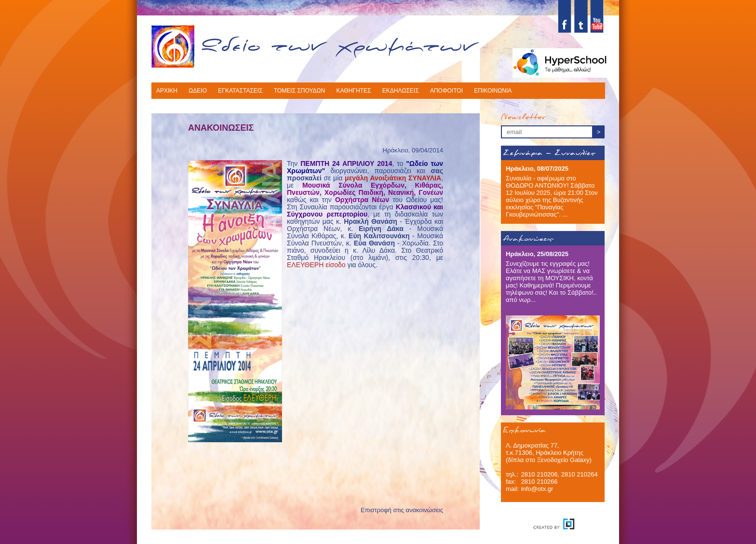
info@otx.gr (537, 489)
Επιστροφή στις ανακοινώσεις (402, 510)
